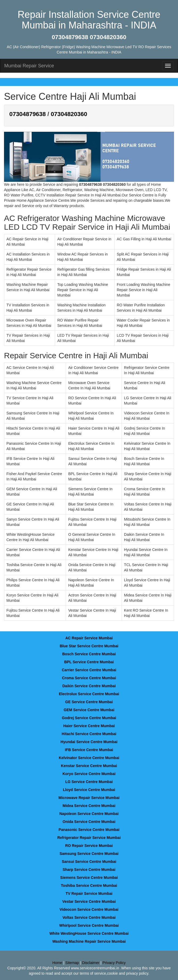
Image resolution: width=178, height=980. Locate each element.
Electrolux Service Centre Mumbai (89, 694)
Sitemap (72, 963)
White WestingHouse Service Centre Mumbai (89, 933)
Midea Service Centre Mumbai (89, 806)
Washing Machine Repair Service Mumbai (89, 941)
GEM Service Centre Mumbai (89, 710)
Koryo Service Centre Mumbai (89, 774)
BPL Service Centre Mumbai (89, 662)
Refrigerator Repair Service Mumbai (89, 838)
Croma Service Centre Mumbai (89, 678)
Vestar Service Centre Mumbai (89, 901)
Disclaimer (91, 963)
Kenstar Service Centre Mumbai (89, 766)
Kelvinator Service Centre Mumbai (89, 758)
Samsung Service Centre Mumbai (89, 854)
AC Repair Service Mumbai (89, 638)
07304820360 (69, 114)
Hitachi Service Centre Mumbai (89, 734)
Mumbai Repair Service (29, 66)
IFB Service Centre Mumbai (89, 750)
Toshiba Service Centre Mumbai (89, 886)
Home (57, 963)
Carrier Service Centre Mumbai (89, 670)
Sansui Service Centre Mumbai (89, 862)
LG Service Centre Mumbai (89, 782)
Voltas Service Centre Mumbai (89, 917)
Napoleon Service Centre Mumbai (89, 814)
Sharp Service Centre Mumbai (89, 870)
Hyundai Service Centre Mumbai (89, 742)
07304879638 (28, 114)
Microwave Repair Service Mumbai (89, 798)
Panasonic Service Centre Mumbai (89, 830)
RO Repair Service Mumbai (89, 846)
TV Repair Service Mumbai (89, 893)
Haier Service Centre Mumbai (89, 726)
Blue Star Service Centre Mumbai (89, 646)
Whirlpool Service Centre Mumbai (89, 925)
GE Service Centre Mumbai (89, 702)
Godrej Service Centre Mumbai (89, 718)
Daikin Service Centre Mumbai (89, 686)
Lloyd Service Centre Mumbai (89, 790)
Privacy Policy (114, 963)
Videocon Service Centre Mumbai (89, 909)
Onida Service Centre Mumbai (89, 822)
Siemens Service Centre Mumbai (89, 878)
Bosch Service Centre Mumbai (89, 654)
